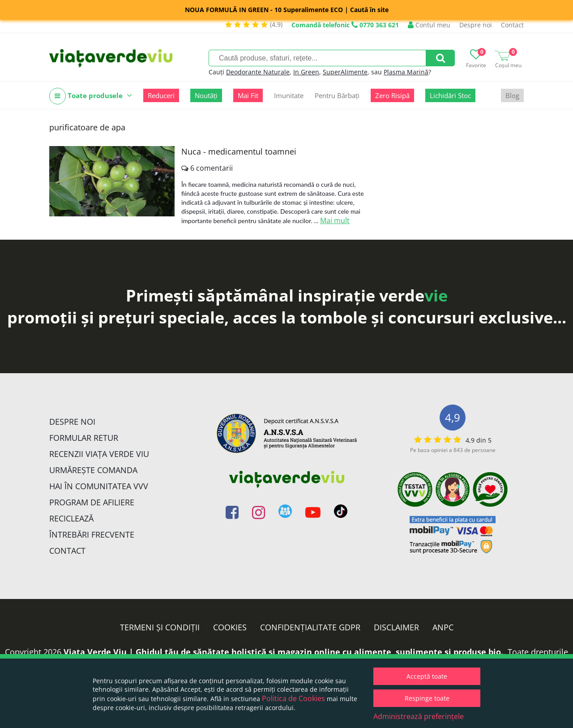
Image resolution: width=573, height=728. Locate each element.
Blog (512, 95)
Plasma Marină (406, 72)
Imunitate (289, 95)
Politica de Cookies (293, 698)
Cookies (230, 627)
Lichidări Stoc (450, 95)
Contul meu (429, 25)
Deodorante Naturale (258, 72)
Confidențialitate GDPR (310, 627)
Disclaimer (396, 627)
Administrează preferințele (419, 716)
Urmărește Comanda (93, 470)
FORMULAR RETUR (84, 438)
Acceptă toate (427, 676)
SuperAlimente (345, 72)
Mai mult (335, 220)
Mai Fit (248, 95)
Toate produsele (91, 96)
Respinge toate (427, 698)
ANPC (443, 627)
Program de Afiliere (92, 502)
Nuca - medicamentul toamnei (239, 151)
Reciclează (71, 518)
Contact (512, 25)
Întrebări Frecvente (92, 534)
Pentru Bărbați (337, 95)
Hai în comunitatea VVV (99, 486)
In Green (306, 72)
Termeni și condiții (160, 627)
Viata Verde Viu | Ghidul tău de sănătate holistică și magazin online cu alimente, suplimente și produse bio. (283, 652)
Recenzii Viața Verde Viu (99, 454)
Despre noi (476, 25)
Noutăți (206, 95)
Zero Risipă (392, 95)
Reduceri (161, 95)
